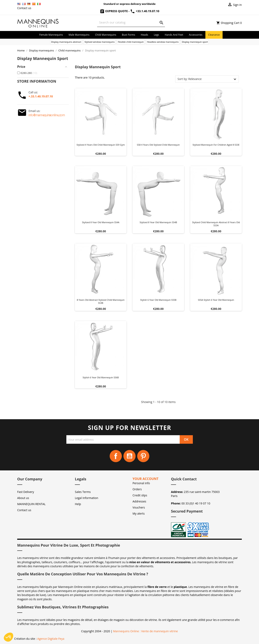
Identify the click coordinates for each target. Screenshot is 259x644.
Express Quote (114, 11)
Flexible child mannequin (131, 42)
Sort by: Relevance (189, 79)
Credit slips (140, 495)
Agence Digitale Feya (51, 639)
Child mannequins (106, 35)
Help (78, 504)
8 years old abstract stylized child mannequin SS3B (101, 301)
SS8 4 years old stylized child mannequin (158, 145)
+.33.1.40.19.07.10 (41, 96)
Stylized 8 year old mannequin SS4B (158, 222)
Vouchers (139, 507)
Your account (145, 479)
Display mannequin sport (195, 42)
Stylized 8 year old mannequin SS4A (101, 222)
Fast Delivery (26, 492)
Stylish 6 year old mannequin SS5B (158, 300)
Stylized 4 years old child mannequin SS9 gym (101, 145)
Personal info (141, 483)
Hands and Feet (174, 35)
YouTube (129, 456)
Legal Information (87, 498)
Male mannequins (79, 35)
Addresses (139, 501)
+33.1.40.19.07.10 (145, 11)
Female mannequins (51, 35)
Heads (144, 35)
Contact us (24, 8)
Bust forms (128, 35)
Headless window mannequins (163, 42)
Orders (137, 489)
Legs (156, 35)
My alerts (139, 513)
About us (23, 498)
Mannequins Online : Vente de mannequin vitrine (145, 631)
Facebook (116, 456)
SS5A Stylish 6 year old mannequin (216, 300)
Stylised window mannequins (99, 42)
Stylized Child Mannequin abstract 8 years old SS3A (216, 224)
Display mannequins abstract (66, 42)
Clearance (214, 35)
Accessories (196, 35)
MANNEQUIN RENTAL (31, 504)
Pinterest (143, 456)
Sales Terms (83, 492)
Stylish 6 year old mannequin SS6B (101, 377)
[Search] (131, 22)
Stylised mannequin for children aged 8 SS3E (216, 145)
